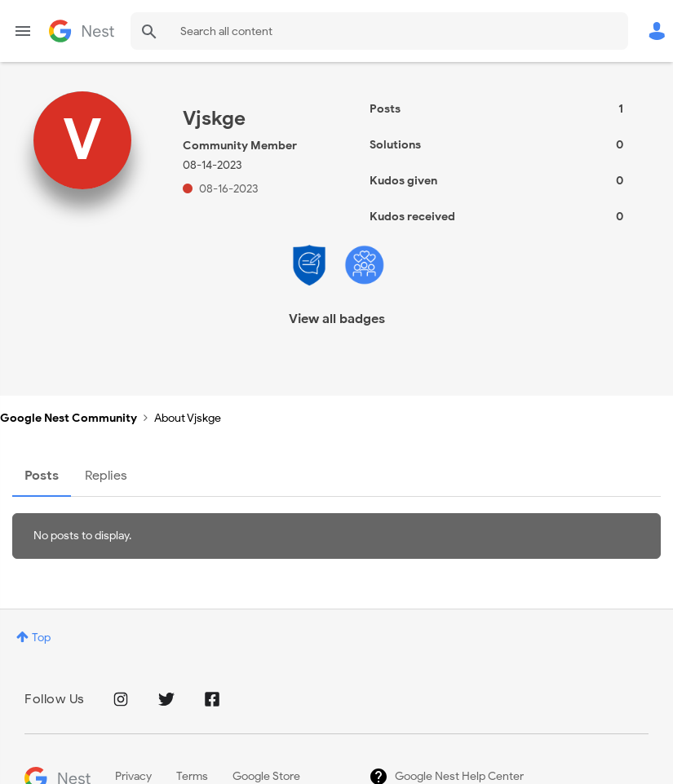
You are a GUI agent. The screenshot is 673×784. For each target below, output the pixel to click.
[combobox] (379, 31)
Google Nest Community (82, 31)
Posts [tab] (42, 476)
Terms (192, 776)
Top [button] (41, 638)
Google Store (266, 776)
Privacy (133, 776)
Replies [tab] (106, 476)
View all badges (337, 319)
